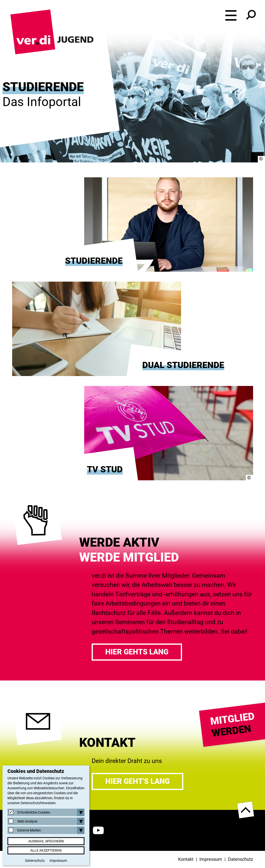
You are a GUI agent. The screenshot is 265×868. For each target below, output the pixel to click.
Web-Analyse (27, 821)
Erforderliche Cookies (34, 812)
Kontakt (186, 859)
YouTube (98, 830)
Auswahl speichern (46, 841)
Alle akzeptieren (46, 850)
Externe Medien (29, 830)
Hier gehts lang (137, 652)
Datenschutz (241, 859)
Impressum (211, 859)
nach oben (246, 810)
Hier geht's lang (137, 781)
